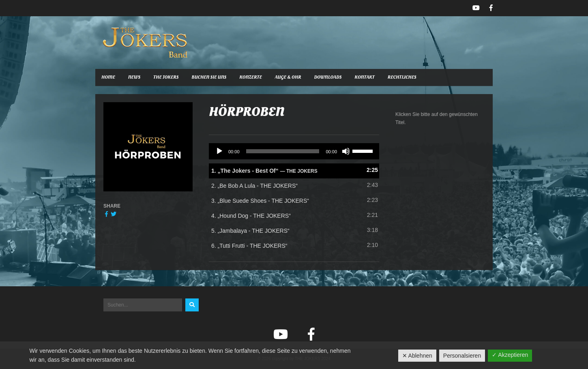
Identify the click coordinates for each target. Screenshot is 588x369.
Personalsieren (462, 356)
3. (260, 201)
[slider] (283, 151)
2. (254, 186)
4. (251, 216)
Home (108, 77)
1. (264, 171)
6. (249, 246)
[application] (294, 151)
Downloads (328, 77)
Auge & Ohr (288, 77)
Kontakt (364, 77)
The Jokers (166, 77)
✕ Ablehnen (417, 356)
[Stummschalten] (346, 151)
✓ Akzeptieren (510, 355)
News (134, 77)
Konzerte (251, 77)
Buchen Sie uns (209, 77)
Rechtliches (402, 77)
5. (250, 231)
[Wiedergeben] (219, 151)
